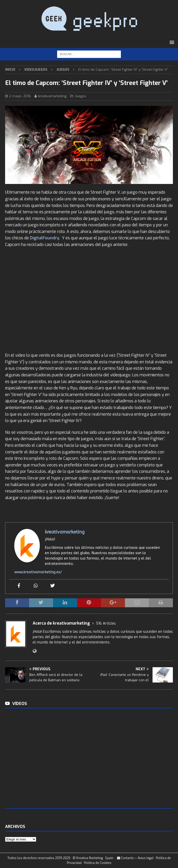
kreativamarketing (52, 96)
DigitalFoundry (44, 238)
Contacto (125, 858)
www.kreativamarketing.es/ (38, 572)
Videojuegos (36, 70)
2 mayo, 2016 (20, 96)
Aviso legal (146, 858)
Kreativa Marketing (90, 858)
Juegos (81, 96)
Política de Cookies (98, 863)
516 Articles (106, 623)
